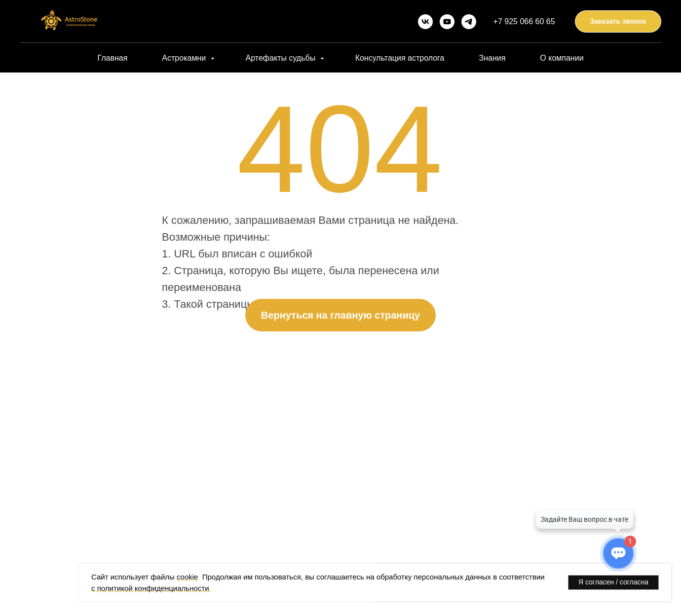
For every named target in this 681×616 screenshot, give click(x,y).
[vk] (425, 22)
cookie (187, 577)
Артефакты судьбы (282, 58)
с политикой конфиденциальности (150, 588)
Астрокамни (185, 58)
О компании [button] (562, 58)
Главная (112, 58)
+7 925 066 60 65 (524, 21)
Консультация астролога (400, 58)
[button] (618, 21)
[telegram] (469, 22)
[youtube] (447, 22)
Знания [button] (492, 58)
